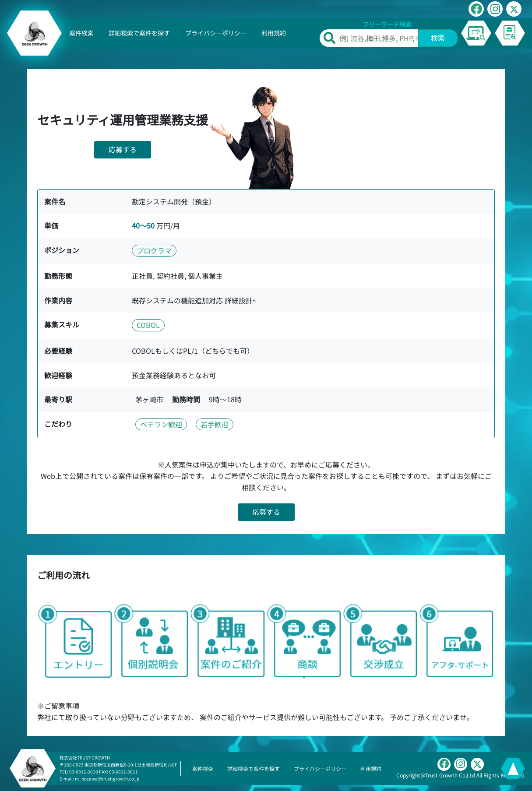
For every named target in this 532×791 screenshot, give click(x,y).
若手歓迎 (215, 424)
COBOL (148, 325)
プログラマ (154, 250)
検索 (438, 38)
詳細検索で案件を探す (139, 33)
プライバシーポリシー (216, 33)
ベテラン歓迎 (161, 424)
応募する (123, 149)
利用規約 (274, 33)
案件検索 (81, 33)
